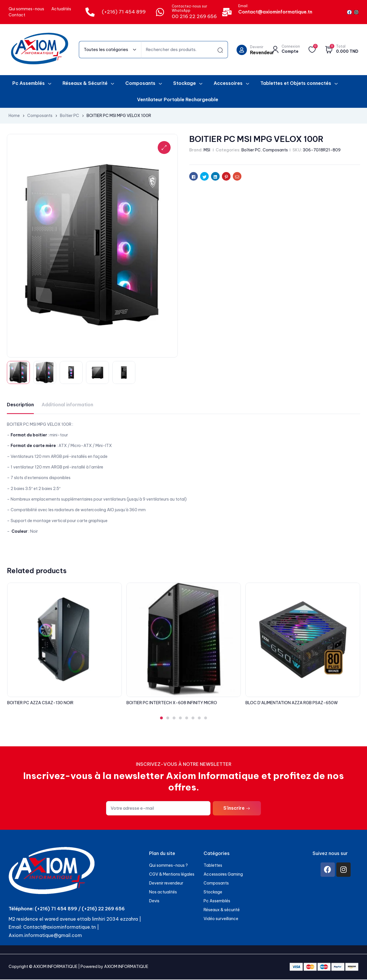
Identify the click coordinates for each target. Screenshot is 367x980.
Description (20, 405)
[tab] (20, 405)
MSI (207, 150)
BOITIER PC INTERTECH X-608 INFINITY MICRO (172, 703)
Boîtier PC (70, 116)
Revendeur (262, 52)
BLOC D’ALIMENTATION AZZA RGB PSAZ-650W (292, 703)
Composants (40, 116)
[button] (161, 719)
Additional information (67, 405)
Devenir (257, 47)
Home (14, 116)
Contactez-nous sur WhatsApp (190, 8)
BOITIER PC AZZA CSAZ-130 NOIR (40, 703)
